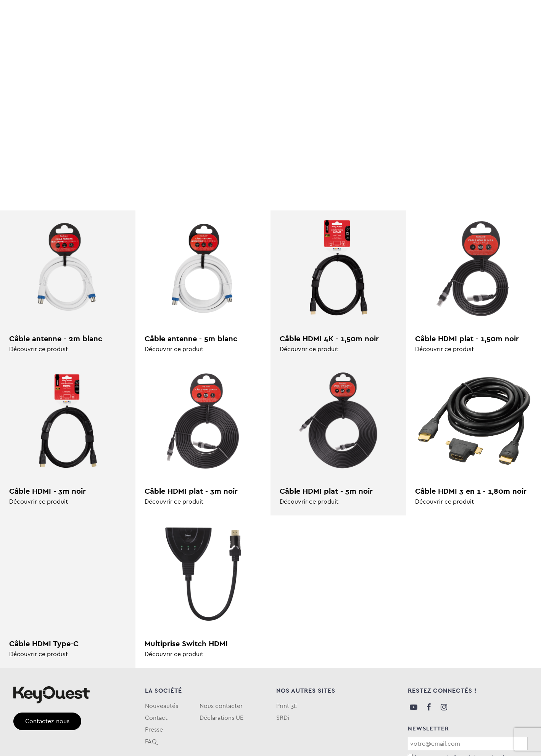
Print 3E (287, 706)
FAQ (521, 39)
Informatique (71, 39)
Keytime (313, 39)
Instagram (444, 707)
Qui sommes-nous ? (476, 39)
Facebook (429, 707)
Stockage (125, 39)
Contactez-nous (47, 721)
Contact (156, 718)
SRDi (283, 718)
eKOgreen (270, 39)
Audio (24, 39)
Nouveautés (162, 706)
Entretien (223, 39)
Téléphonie (174, 39)
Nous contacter (221, 706)
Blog (430, 39)
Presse (154, 730)
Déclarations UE (221, 718)
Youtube (414, 707)
